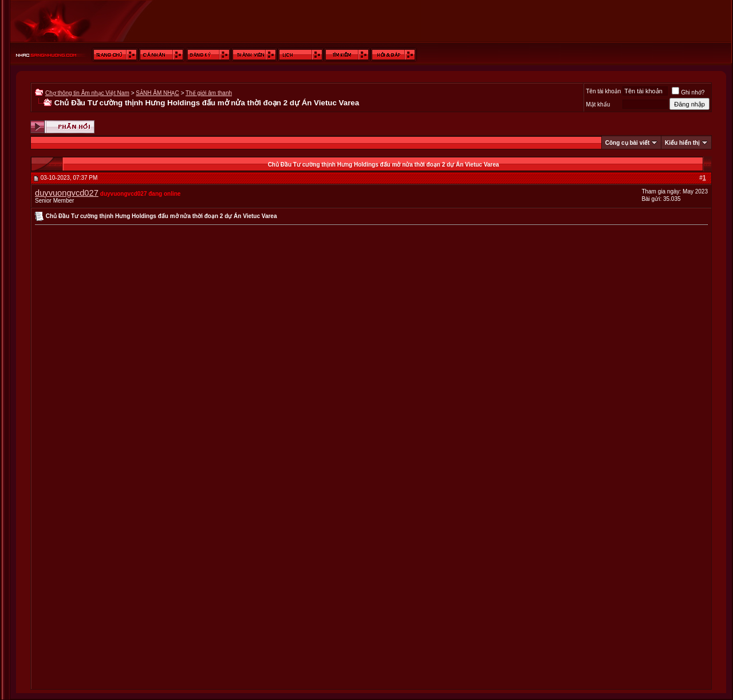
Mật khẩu (598, 104)
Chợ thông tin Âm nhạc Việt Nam (87, 93)
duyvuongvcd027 (67, 193)
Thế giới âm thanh (209, 93)
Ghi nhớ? (688, 92)
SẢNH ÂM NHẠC (157, 93)
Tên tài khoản (603, 91)
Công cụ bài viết (628, 143)
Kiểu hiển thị (682, 143)
